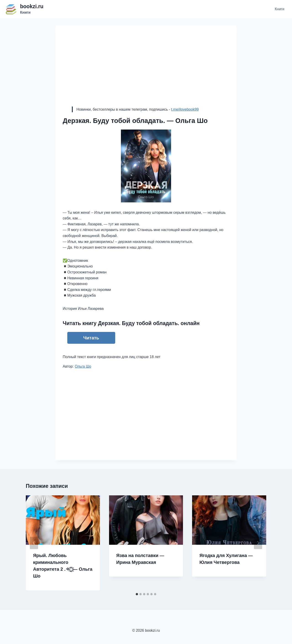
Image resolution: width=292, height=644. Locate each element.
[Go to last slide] (34, 543)
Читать (91, 338)
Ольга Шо (83, 366)
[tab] (137, 594)
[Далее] (258, 543)
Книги (280, 9)
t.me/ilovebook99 (185, 109)
